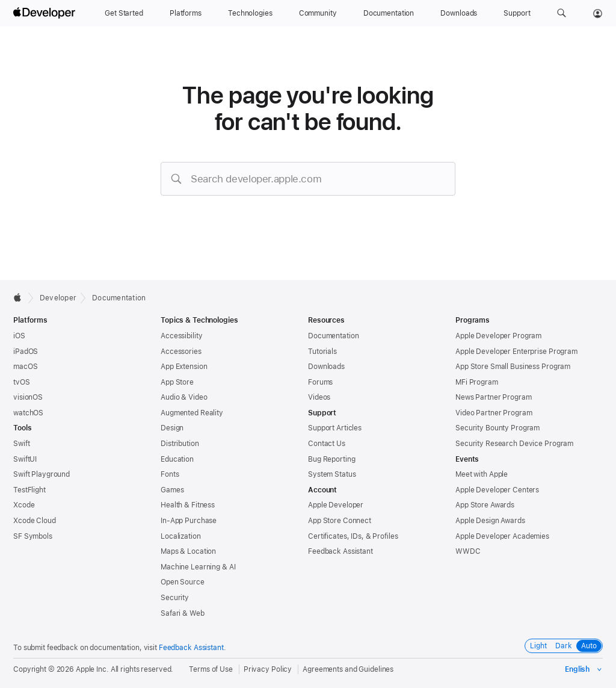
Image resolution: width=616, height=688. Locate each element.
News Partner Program (494, 397)
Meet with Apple (482, 474)
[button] (562, 13)
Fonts (170, 474)
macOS (25, 367)
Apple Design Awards (490, 521)
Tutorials (322, 352)
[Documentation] (389, 13)
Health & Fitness (188, 505)
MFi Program (477, 382)
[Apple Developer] (46, 13)
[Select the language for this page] (584, 669)
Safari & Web (183, 613)
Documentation (119, 298)
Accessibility (181, 336)
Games (172, 490)
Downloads (326, 367)
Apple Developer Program (498, 336)
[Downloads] (459, 13)
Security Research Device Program (514, 444)
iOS (19, 336)
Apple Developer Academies (502, 536)
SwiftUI (25, 459)
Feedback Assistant (340, 551)
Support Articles (335, 428)
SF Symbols (33, 536)
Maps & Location (188, 551)
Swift (21, 444)
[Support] (517, 13)
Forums (320, 382)
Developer (58, 298)
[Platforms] (186, 13)
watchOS (28, 413)
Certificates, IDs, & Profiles (353, 536)
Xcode (24, 505)
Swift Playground (42, 474)
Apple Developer (336, 505)
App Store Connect (340, 521)
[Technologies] (250, 13)
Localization (181, 536)
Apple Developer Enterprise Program (516, 352)
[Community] (318, 13)
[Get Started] (124, 13)
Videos (319, 397)
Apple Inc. (92, 669)
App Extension (184, 367)
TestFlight (29, 490)
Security (175, 598)
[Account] (598, 13)
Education (177, 459)
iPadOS (26, 352)
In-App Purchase (189, 521)
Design (172, 428)
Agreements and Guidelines (348, 669)
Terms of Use (211, 669)
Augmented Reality (192, 413)
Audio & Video (184, 397)
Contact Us (327, 444)
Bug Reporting (331, 459)
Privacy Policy (268, 669)
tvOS (22, 382)
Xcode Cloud (35, 521)
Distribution (180, 444)
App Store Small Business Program (513, 367)
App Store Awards (485, 505)
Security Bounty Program (497, 428)
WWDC (468, 551)
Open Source (183, 582)
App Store (177, 382)
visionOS (28, 397)
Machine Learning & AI (198, 567)
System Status (332, 474)
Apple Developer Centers (497, 490)
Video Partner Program (494, 413)
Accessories (181, 352)
